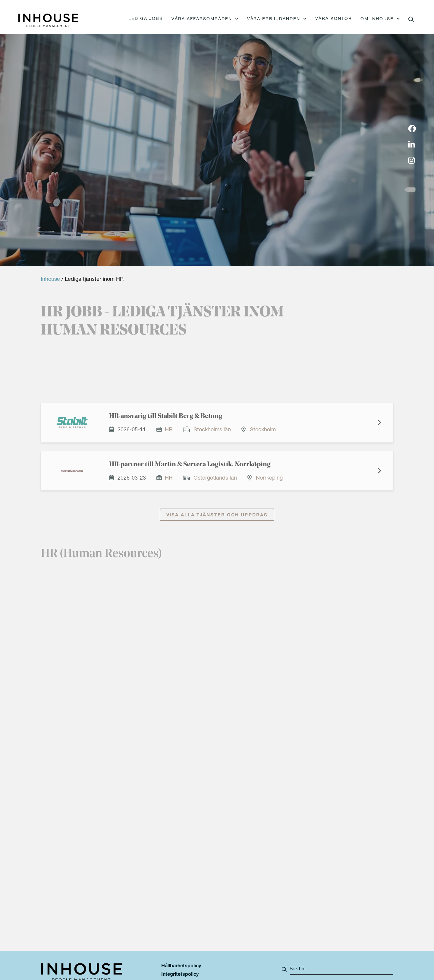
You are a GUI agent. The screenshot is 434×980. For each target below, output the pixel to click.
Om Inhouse (377, 19)
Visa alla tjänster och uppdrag (217, 520)
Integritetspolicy (180, 975)
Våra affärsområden (202, 19)
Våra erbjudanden (274, 19)
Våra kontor (334, 19)
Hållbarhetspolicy (181, 966)
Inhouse (50, 280)
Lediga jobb (146, 19)
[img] (412, 130)
